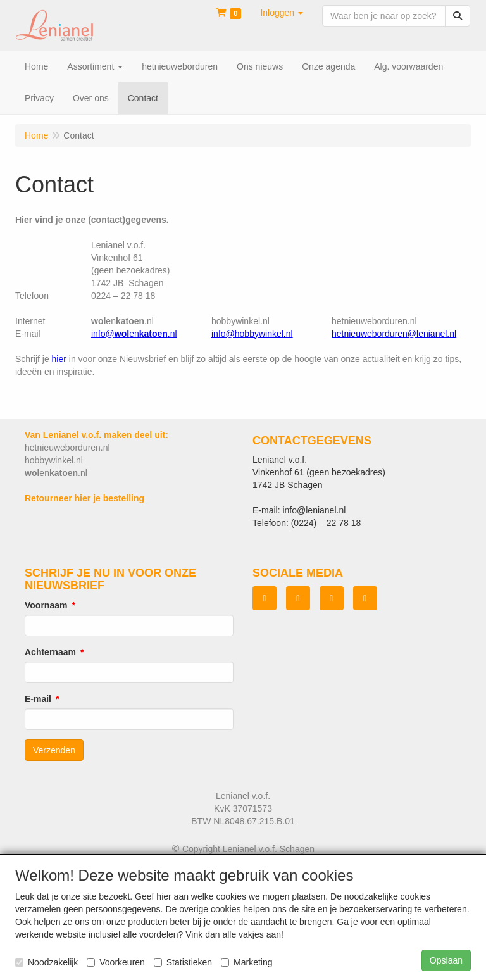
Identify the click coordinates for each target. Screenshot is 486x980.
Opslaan (446, 960)
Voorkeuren (116, 962)
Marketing (246, 962)
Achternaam (50, 652)
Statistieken (183, 962)
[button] (282, 13)
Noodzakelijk (47, 962)
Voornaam (46, 605)
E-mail (38, 699)
